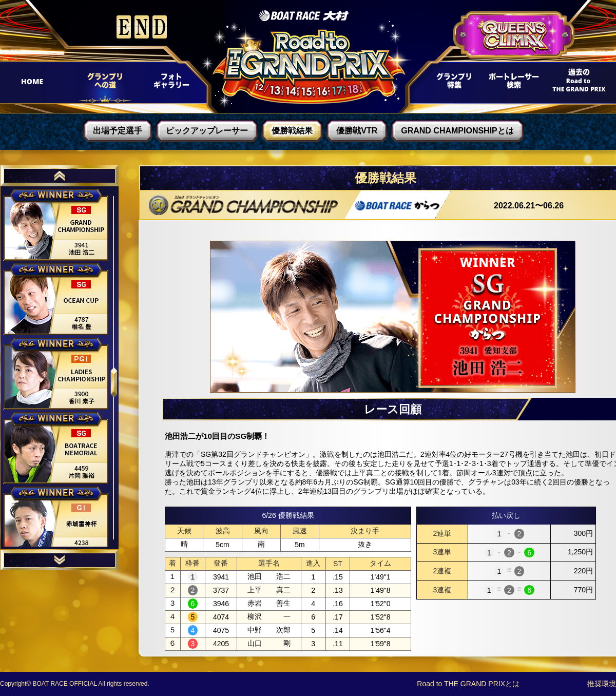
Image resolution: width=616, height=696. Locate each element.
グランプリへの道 (102, 84)
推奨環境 (602, 684)
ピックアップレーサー (207, 131)
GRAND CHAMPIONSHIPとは (457, 131)
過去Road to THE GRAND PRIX (575, 84)
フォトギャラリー (171, 84)
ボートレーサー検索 (513, 84)
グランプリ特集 (452, 84)
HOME (36, 84)
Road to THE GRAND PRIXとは (468, 684)
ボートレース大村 (304, 16)
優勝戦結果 (292, 131)
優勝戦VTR (357, 131)
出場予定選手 (118, 131)
